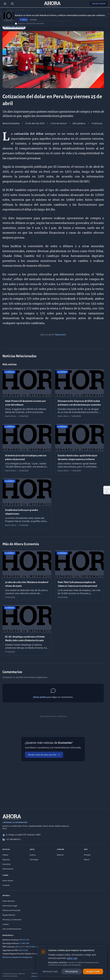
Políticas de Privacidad (11, 910)
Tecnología (34, 859)
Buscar (87, 859)
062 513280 (23, 950)
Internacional (8, 869)
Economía (14, 11)
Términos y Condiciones (12, 920)
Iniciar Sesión (99, 4)
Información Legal (10, 906)
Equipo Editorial (9, 915)
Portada (87, 855)
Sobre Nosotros (9, 901)
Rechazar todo (50, 971)
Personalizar (72, 971)
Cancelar (33, 22)
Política (5, 855)
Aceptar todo (93, 971)
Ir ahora (24, 22)
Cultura (33, 855)
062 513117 (20, 947)
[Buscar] (12, 4)
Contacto (6, 885)
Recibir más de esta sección (44, 755)
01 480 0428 (24, 943)
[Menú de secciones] (5, 4)
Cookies (6, 924)
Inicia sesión (40, 697)
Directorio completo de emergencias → (18, 957)
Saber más (72, 958)
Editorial (60, 855)
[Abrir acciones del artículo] (107, 490)
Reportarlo (60, 335)
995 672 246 (24, 940)
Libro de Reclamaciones (12, 929)
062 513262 (31, 947)
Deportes (6, 859)
